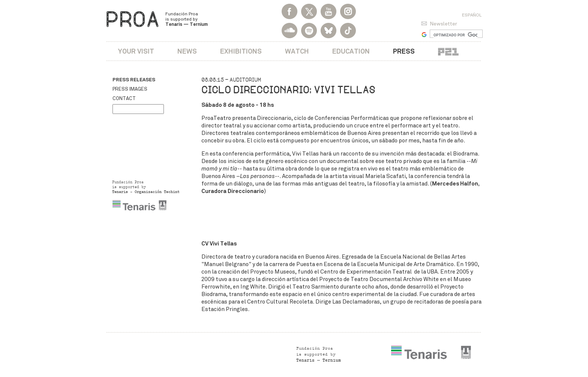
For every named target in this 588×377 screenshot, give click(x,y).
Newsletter (443, 24)
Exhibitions (241, 51)
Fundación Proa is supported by (187, 19)
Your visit (136, 51)
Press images (130, 89)
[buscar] (455, 35)
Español (472, 15)
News (187, 51)
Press (404, 51)
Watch (297, 51)
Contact (124, 99)
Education (351, 51)
